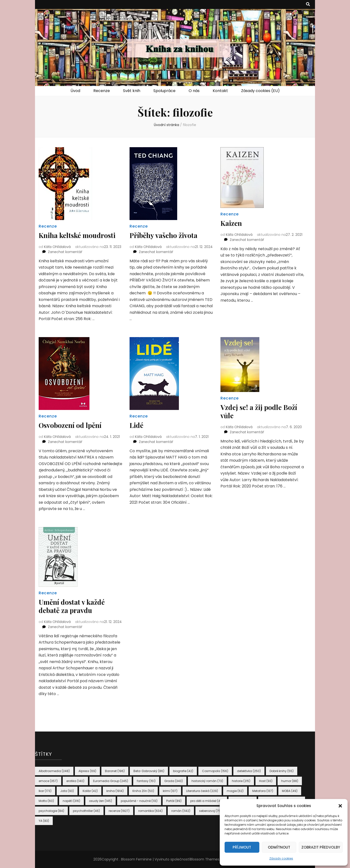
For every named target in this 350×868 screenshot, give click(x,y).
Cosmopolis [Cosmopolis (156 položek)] (215, 771)
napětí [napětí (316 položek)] (71, 801)
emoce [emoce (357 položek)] (48, 781)
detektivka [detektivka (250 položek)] (249, 771)
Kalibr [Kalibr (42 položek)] (90, 791)
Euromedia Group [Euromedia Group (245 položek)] (111, 781)
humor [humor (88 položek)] (290, 781)
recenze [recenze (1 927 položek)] (119, 811)
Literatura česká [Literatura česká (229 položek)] (202, 791)
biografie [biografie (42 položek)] (183, 771)
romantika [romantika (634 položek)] (150, 811)
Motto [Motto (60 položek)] (46, 801)
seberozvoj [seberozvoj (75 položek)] (210, 811)
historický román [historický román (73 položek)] (207, 781)
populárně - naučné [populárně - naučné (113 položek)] (139, 801)
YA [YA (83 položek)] (44, 821)
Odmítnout (279, 847)
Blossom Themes (205, 859)
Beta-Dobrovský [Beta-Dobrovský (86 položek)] (149, 771)
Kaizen (231, 223)
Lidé (136, 425)
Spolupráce (164, 91)
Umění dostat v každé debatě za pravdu (72, 606)
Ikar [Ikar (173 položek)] (45, 791)
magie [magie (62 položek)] (235, 791)
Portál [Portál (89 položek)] (174, 801)
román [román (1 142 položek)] (181, 811)
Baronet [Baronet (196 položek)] (115, 771)
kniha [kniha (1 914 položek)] (115, 791)
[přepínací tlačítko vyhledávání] (308, 4)
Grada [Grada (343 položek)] (174, 781)
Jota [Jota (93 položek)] (67, 791)
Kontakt (220, 91)
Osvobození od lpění (70, 425)
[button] (340, 806)
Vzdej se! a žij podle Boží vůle (259, 411)
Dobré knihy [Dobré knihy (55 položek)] (282, 771)
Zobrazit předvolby (321, 847)
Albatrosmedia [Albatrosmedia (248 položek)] (54, 771)
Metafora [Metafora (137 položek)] (263, 791)
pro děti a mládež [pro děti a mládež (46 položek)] (207, 801)
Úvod (75, 91)
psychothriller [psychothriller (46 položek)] (86, 811)
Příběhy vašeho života (163, 235)
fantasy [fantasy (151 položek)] (146, 781)
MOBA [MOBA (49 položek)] (290, 791)
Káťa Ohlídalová (57, 247)
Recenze (102, 91)
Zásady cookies (281, 858)
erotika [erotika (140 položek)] (75, 781)
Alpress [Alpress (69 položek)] (87, 771)
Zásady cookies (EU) (260, 91)
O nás (194, 91)
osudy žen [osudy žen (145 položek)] (101, 801)
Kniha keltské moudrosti (77, 235)
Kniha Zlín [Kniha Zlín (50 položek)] (143, 791)
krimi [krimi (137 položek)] (170, 791)
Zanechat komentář (65, 252)
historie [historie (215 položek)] (241, 781)
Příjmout (242, 847)
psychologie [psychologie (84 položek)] (51, 811)
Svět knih (132, 91)
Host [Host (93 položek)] (266, 781)
